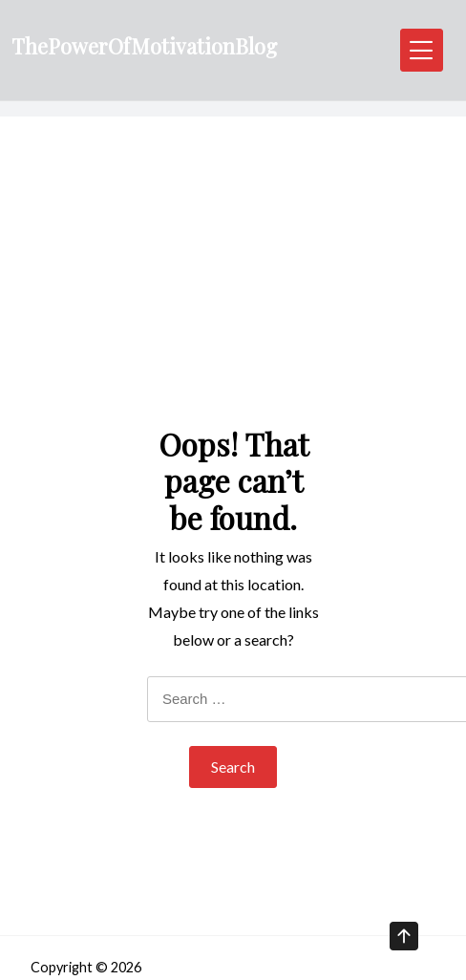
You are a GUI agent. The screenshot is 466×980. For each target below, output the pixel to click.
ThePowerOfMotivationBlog (144, 46)
